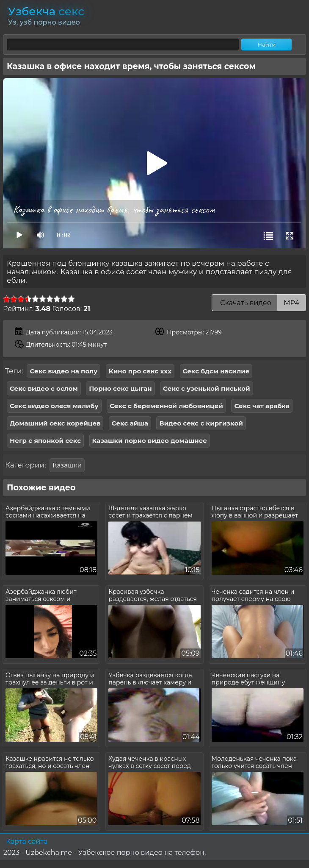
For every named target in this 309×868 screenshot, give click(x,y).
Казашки (67, 465)
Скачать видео (259, 303)
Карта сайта (27, 842)
